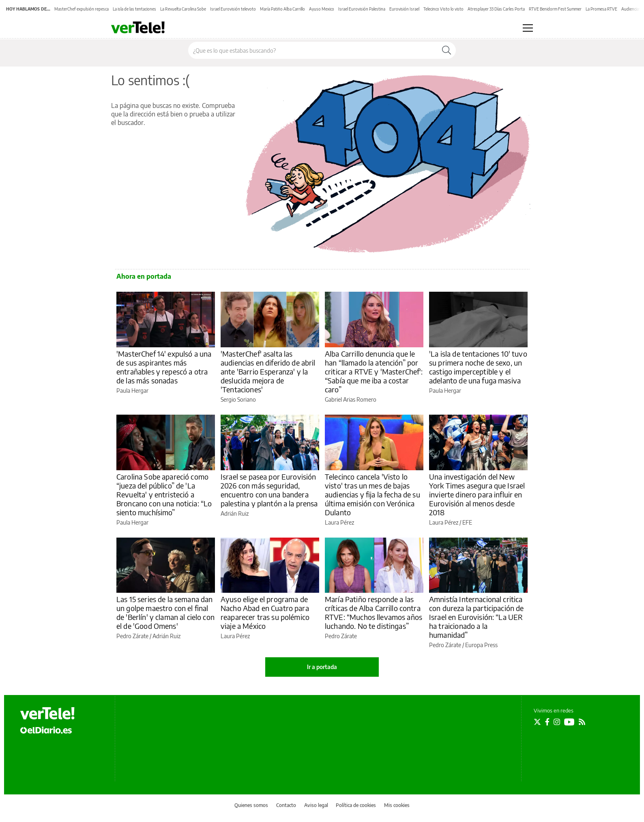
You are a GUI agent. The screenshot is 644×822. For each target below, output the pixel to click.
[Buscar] (447, 50)
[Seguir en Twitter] (537, 722)
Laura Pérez (339, 522)
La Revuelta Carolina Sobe (183, 9)
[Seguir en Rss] (582, 722)
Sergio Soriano (238, 399)
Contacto (286, 805)
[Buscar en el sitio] (313, 50)
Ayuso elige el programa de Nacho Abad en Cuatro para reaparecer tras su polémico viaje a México (265, 612)
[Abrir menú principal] (528, 28)
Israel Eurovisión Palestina (362, 9)
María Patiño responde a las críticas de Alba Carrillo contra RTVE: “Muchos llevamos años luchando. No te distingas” (374, 612)
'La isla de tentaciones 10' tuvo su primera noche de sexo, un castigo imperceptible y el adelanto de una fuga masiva (478, 367)
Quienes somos (251, 805)
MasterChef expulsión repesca (82, 9)
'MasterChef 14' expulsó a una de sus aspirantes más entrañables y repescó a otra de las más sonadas (164, 367)
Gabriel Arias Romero (351, 399)
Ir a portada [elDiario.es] (322, 667)
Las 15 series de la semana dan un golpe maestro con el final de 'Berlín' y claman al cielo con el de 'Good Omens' (165, 612)
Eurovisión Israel (404, 9)
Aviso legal (316, 805)
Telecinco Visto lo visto (443, 9)
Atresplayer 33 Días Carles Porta (496, 9)
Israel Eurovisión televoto (233, 9)
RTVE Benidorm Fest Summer (555, 9)
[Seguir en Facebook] (547, 722)
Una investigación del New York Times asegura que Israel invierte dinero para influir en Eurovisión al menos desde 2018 (477, 494)
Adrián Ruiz (235, 513)
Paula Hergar (132, 391)
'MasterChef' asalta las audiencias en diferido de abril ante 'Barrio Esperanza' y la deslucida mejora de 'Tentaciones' (268, 371)
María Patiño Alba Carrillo (282, 9)
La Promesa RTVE (601, 9)
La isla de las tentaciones (134, 9)
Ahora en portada (144, 276)
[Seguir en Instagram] (557, 722)
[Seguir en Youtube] (569, 722)
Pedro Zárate (132, 636)
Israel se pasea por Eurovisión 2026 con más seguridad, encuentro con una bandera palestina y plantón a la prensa (269, 490)
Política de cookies (356, 805)
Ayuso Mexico (322, 9)
